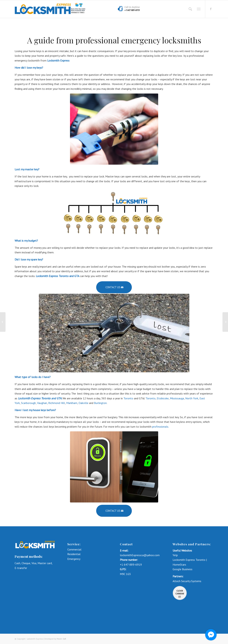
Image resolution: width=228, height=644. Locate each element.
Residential (74, 554)
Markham (72, 403)
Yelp (175, 555)
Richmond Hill (57, 403)
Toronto (128, 398)
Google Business (182, 569)
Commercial (75, 549)
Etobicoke (163, 398)
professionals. (161, 427)
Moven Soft (61, 639)
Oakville (83, 403)
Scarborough (28, 403)
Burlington (100, 403)
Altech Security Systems (187, 581)
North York (192, 398)
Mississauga (177, 398)
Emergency (74, 559)
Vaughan (42, 403)
